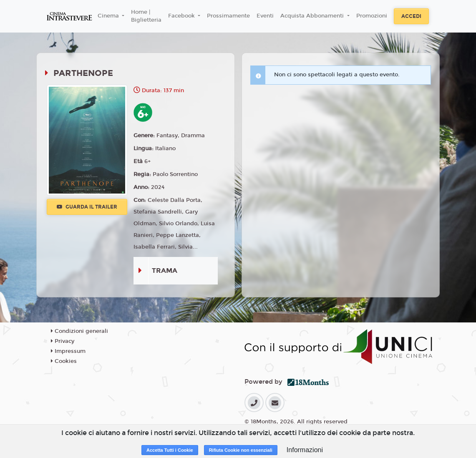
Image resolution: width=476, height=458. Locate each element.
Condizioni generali (79, 331)
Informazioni (305, 450)
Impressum (68, 351)
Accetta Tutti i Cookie (170, 450)
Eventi (265, 16)
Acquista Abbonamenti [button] (313, 16)
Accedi (411, 16)
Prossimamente (228, 16)
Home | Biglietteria (146, 16)
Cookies (64, 361)
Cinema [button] (109, 16)
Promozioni (372, 16)
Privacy (63, 341)
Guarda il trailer (87, 207)
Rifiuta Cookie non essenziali (241, 450)
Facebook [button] (182, 16)
